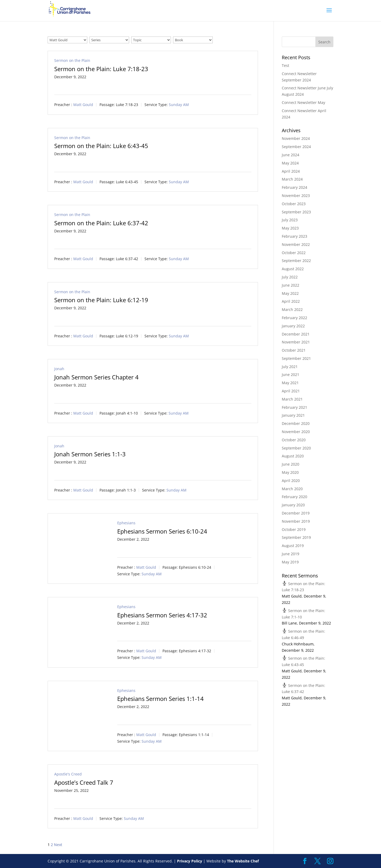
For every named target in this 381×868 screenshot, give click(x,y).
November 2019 (296, 521)
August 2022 (293, 269)
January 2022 (293, 326)
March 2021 (292, 399)
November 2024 (296, 138)
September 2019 (296, 537)
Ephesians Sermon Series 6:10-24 (162, 531)
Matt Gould (83, 105)
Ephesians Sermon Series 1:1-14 (160, 699)
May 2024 (290, 163)
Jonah (59, 369)
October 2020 (294, 440)
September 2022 (296, 261)
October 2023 (294, 204)
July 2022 (290, 277)
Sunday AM (179, 105)
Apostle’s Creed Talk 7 (84, 782)
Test (285, 65)
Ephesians (126, 523)
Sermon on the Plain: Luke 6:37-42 (101, 223)
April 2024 (291, 171)
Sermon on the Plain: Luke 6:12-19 (101, 300)
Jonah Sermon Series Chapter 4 (96, 377)
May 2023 (290, 228)
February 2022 (294, 318)
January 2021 (293, 415)
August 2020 (293, 456)
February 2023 (294, 236)
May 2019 (290, 562)
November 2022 (296, 244)
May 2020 (290, 472)
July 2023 (290, 220)
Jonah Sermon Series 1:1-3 (90, 454)
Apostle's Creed (68, 774)
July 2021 (290, 367)
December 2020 (296, 423)
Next (58, 845)
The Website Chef (243, 861)
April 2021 (291, 391)
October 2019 (294, 529)
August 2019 (293, 546)
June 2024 (291, 155)
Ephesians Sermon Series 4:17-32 (162, 615)
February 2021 (294, 407)
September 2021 (296, 358)
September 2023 (296, 212)
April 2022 (291, 301)
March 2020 (292, 489)
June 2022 (291, 285)
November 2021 (296, 342)
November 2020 (296, 432)
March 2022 (292, 309)
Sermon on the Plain (72, 60)
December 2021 (296, 334)
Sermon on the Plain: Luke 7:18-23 (101, 69)
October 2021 (294, 350)
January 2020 (293, 505)
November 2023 (296, 196)
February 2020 (294, 497)
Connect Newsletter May (303, 102)
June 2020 (291, 464)
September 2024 (296, 147)
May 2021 (290, 383)
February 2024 (294, 187)
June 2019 (291, 554)
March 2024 (292, 179)
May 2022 (290, 293)
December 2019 (296, 513)
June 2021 (291, 375)
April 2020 (291, 481)
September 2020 (296, 448)
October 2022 (294, 253)
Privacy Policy (190, 861)
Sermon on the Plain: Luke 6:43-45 (101, 146)
